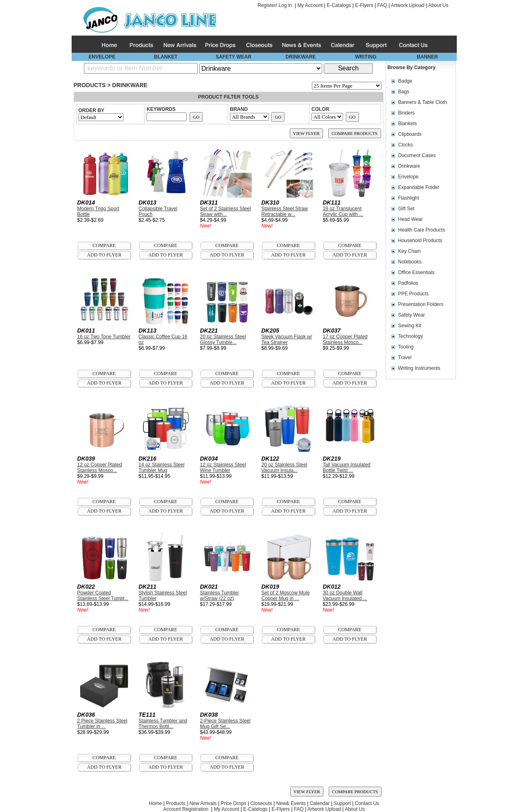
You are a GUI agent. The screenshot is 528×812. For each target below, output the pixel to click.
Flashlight (409, 198)
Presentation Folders (421, 304)
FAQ (382, 5)
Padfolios (408, 283)
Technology (411, 336)
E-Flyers (364, 5)
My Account (310, 5)
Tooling (406, 347)
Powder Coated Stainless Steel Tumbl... (103, 596)
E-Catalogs (339, 5)
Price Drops (234, 803)
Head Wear (411, 219)
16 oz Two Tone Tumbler (104, 337)
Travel (405, 358)
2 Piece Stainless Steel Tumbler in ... (103, 724)
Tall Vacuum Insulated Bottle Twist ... (347, 468)
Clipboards (410, 134)
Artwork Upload (408, 5)
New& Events (291, 803)
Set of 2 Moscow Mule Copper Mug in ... (286, 596)
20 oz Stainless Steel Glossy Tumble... (223, 340)
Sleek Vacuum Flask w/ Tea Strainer (287, 340)
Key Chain (410, 251)
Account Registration (186, 809)
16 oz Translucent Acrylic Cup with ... (343, 211)
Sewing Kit (410, 326)
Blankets (408, 124)
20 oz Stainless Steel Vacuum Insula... (284, 468)
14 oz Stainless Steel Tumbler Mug (162, 468)
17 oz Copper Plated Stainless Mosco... (345, 340)
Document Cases (417, 155)
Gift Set (406, 209)
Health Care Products (422, 230)
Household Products (420, 241)
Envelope (408, 177)
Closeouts (261, 803)
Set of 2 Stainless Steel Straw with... (226, 211)
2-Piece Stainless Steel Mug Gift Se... (225, 724)
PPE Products (414, 294)
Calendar (320, 803)
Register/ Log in (275, 5)
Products (90, 85)
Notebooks (410, 262)
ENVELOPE (102, 57)
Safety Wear (412, 315)
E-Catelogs (255, 809)
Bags (404, 92)
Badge (405, 81)
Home (156, 803)
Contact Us (367, 803)
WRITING (366, 57)
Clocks (406, 145)
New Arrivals (203, 803)
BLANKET (166, 57)
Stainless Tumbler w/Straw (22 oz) (220, 596)
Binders (407, 113)
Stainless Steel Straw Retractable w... (285, 211)
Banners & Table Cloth (423, 102)
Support (342, 803)
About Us (438, 5)
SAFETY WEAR (234, 57)
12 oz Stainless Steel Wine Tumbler (223, 468)
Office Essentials (416, 272)
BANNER (427, 57)
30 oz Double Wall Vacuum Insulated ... (345, 596)
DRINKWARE (301, 57)
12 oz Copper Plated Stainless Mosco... (100, 468)
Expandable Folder (419, 187)
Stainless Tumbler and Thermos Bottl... (163, 724)
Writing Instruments (419, 368)
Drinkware (130, 85)
